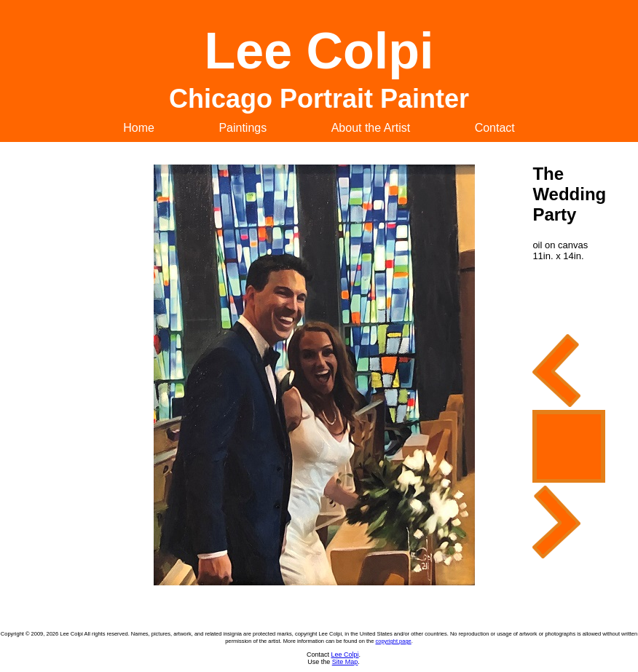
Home (139, 128)
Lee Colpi (344, 655)
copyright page (394, 641)
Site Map (345, 662)
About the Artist (371, 128)
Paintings (243, 128)
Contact (495, 128)
